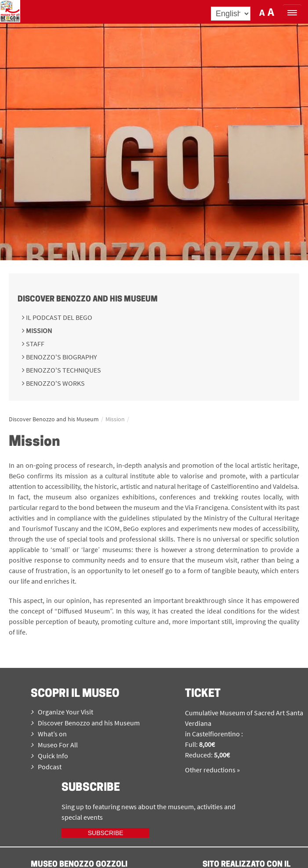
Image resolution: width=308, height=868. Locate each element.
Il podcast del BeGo (58, 317)
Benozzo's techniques (63, 370)
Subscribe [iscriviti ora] (106, 833)
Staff (34, 344)
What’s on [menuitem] (49, 734)
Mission (38, 330)
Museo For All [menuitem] (54, 745)
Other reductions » (212, 770)
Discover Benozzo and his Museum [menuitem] (85, 723)
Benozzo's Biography (61, 357)
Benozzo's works (55, 383)
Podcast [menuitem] (46, 767)
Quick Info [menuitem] (49, 756)
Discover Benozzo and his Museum (88, 299)
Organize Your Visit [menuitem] (62, 712)
